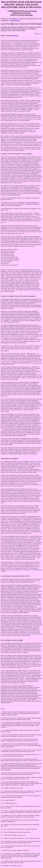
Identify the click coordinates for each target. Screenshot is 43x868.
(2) (10, 118)
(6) (24, 233)
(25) (34, 539)
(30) (14, 623)
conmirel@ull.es (15, 20)
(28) (14, 582)
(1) (29, 89)
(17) (6, 396)
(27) (34, 559)
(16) (17, 379)
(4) (41, 144)
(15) (31, 361)
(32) (29, 635)
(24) (30, 533)
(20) (24, 436)
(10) (13, 280)
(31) (35, 628)
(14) (8, 350)
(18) (8, 411)
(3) (7, 128)
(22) (17, 465)
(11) (7, 331)
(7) (30, 244)
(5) (5, 222)
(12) (36, 337)
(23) (15, 471)
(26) (22, 548)
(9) (17, 264)
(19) (3, 422)
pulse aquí (14, 35)
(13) (16, 341)
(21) (35, 454)
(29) (27, 613)
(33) (28, 690)
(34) (9, 692)
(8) (8, 249)
